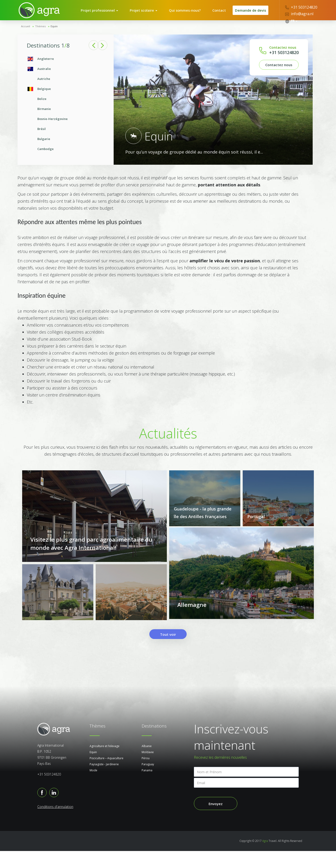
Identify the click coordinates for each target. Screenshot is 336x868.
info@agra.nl (299, 14)
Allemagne (192, 625)
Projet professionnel (105, 14)
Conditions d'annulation (55, 824)
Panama (147, 787)
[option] (66, 112)
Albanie (147, 763)
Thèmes (40, 34)
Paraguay (148, 781)
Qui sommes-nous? (186, 14)
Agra (265, 858)
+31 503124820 (301, 7)
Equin (93, 769)
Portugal (256, 525)
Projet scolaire (147, 14)
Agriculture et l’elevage (105, 763)
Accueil (26, 34)
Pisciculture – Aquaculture (107, 775)
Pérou (146, 775)
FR (291, 21)
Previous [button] (94, 54)
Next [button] (104, 54)
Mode (93, 787)
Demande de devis (249, 14)
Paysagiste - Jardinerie (104, 781)
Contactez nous (279, 73)
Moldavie (148, 769)
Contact (217, 14)
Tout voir (168, 651)
